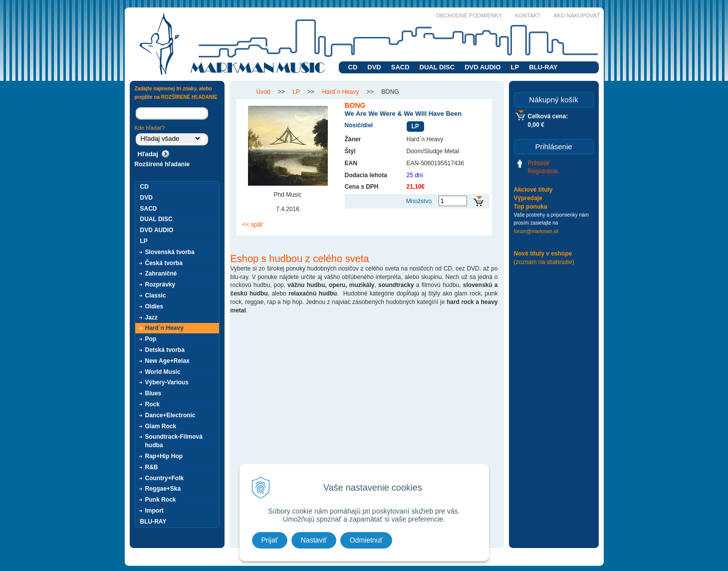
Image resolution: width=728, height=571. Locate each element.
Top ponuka (531, 207)
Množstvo (419, 201)
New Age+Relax (167, 361)
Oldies (154, 306)
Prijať (270, 540)
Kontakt (528, 15)
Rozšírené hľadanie (162, 164)
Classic (156, 295)
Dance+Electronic (170, 415)
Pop (151, 339)
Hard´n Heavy (164, 328)
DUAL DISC (437, 67)
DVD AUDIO (483, 67)
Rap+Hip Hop (164, 456)
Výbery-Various (167, 382)
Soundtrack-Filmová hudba (174, 441)
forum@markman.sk (536, 231)
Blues (153, 393)
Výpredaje (528, 198)
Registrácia (543, 171)
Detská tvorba (165, 350)
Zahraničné (161, 274)
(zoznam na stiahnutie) (544, 262)
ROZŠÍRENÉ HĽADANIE (189, 97)
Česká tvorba (164, 263)
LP (515, 67)
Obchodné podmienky (469, 15)
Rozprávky (160, 285)
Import (154, 511)
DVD (374, 67)
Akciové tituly (533, 190)
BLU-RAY (543, 67)
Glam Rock (161, 426)
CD (353, 67)
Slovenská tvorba (170, 252)
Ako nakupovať (577, 15)
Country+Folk (165, 478)
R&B (152, 467)
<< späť (253, 225)
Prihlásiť (539, 163)
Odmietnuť (366, 540)
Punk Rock (161, 500)
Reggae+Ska (163, 489)
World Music (163, 372)
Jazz (151, 317)
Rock (152, 404)
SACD (400, 67)
